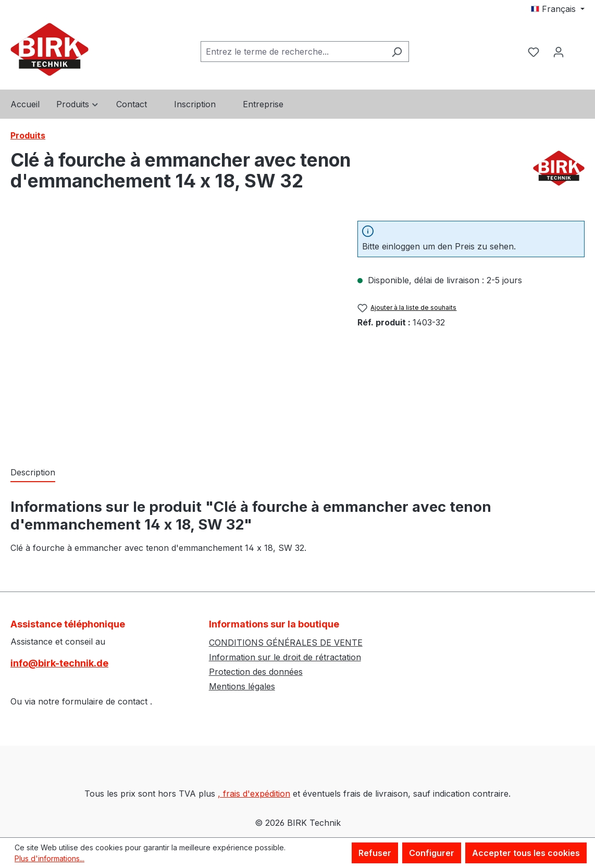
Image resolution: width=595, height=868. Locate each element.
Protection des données (256, 672)
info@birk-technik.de (59, 663)
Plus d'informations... (49, 858)
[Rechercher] (397, 52)
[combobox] (293, 52)
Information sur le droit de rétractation (285, 657)
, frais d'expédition (254, 794)
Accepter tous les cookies (526, 853)
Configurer (432, 853)
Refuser (375, 853)
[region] (173, 333)
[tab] (33, 473)
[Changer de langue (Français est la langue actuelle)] (558, 9)
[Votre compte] (559, 52)
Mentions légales (242, 686)
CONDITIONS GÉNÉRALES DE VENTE (286, 643)
